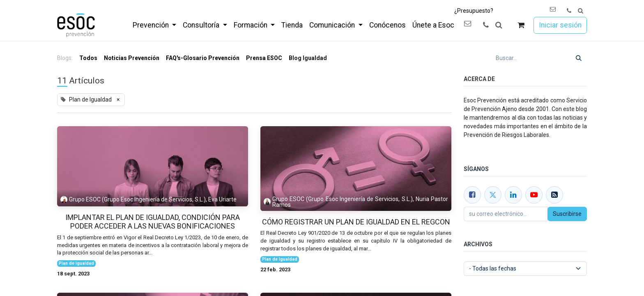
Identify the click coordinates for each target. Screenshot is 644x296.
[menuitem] (154, 25)
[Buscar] (579, 58)
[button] (581, 11)
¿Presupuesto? (474, 11)
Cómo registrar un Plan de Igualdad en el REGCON (356, 222)
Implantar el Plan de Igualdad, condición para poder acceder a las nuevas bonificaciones (153, 222)
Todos (88, 58)
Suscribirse (567, 214)
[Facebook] (472, 195)
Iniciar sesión (560, 25)
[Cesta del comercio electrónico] (521, 25)
